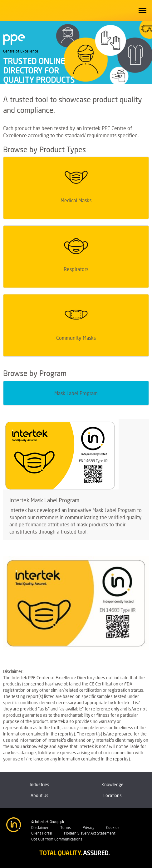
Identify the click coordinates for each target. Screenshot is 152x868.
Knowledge (113, 784)
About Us (39, 795)
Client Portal (42, 833)
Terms (66, 828)
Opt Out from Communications (57, 839)
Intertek (19, 9)
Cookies (113, 828)
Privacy (88, 828)
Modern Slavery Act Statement (90, 833)
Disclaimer (40, 828)
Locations (113, 795)
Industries (39, 784)
